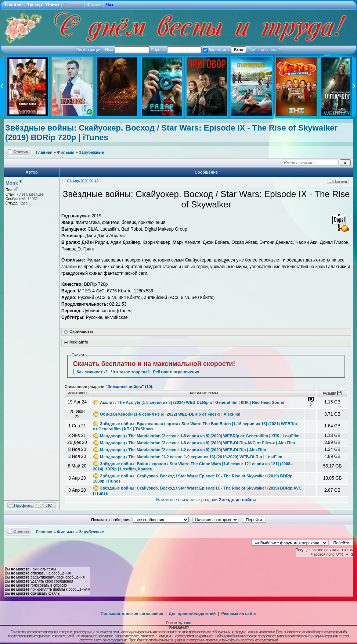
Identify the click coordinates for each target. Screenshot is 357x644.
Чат (110, 5)
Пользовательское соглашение (132, 613)
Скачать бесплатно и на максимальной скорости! (154, 364)
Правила (73, 5)
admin (187, 623)
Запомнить (216, 50)
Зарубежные (91, 152)
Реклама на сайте (239, 613)
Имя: (127, 50)
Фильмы (66, 152)
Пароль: (176, 50)
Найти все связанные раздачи (206, 500)
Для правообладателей (192, 613)
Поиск (53, 5)
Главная (14, 5)
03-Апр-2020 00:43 (83, 181)
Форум (94, 5)
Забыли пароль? (265, 50)
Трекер (34, 5)
